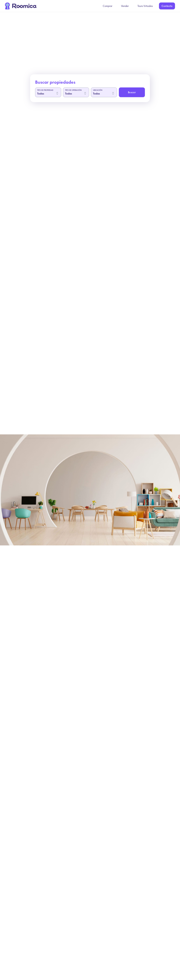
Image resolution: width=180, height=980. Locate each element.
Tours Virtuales (145, 6)
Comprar (107, 6)
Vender (125, 6)
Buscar (132, 92)
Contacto (167, 6)
